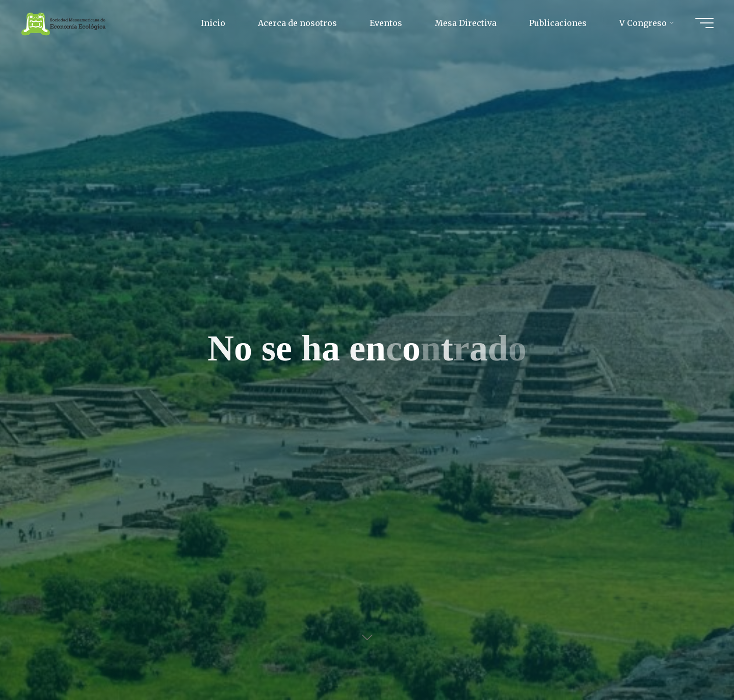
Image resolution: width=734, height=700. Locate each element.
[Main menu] (704, 23)
